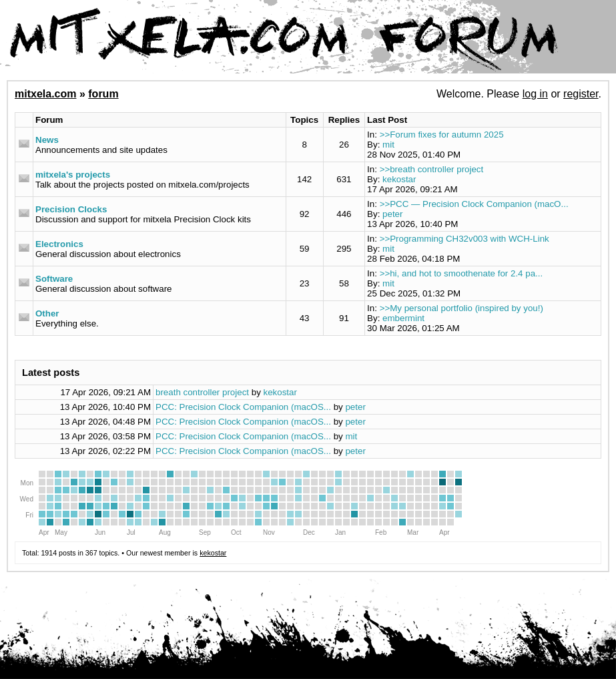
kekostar (399, 179)
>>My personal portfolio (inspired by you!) (461, 308)
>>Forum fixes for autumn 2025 (442, 135)
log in (535, 94)
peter (392, 214)
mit (388, 145)
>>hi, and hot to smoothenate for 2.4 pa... (461, 273)
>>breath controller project (432, 169)
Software (54, 279)
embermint (403, 318)
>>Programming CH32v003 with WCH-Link (465, 239)
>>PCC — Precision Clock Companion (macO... (474, 204)
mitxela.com (45, 94)
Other (47, 313)
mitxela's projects (73, 175)
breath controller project (202, 392)
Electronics (59, 244)
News (47, 140)
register (581, 94)
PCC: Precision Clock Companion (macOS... (243, 407)
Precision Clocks (71, 209)
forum (103, 94)
